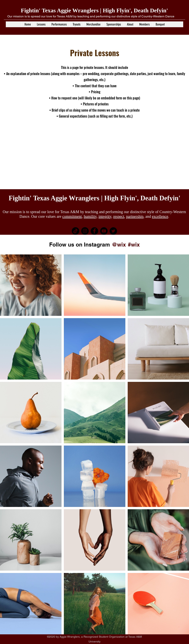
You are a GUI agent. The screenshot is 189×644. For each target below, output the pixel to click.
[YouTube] (104, 231)
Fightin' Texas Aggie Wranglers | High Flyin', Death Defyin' (94, 10)
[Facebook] (94, 231)
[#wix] (134, 244)
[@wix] (119, 244)
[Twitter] (113, 231)
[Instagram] (85, 231)
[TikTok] (76, 231)
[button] (41, 24)
